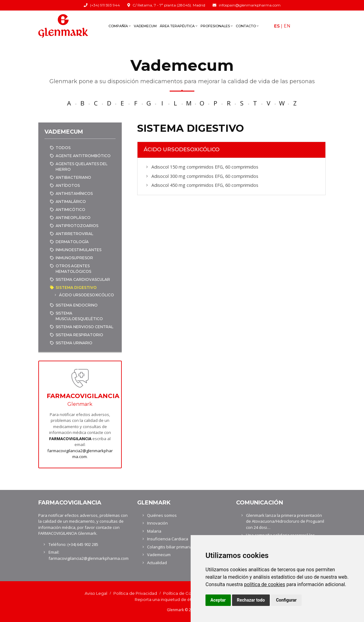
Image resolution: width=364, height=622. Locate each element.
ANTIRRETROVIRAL (74, 234)
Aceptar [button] (218, 600)
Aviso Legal (96, 593)
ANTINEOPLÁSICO (73, 218)
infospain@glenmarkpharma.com (250, 5)
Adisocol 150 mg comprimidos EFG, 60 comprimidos (205, 167)
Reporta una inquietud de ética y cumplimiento (182, 599)
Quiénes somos (162, 515)
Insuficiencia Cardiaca (168, 539)
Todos (63, 148)
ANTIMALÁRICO (71, 202)
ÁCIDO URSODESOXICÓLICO (87, 295)
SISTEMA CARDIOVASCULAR (83, 279)
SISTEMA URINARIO (74, 343)
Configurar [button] (286, 600)
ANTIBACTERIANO (73, 177)
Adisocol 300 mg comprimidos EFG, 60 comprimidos (205, 176)
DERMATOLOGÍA (72, 242)
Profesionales (217, 26)
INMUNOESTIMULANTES (78, 250)
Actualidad (157, 563)
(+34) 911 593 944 (105, 5)
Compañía (120, 26)
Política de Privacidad (135, 593)
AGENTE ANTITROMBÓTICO (83, 156)
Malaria (154, 531)
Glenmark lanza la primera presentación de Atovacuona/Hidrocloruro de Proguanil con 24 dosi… (285, 521)
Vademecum (145, 26)
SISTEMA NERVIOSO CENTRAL (85, 327)
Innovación (157, 523)
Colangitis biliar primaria (170, 547)
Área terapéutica (179, 26)
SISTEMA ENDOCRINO (77, 305)
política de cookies (265, 584)
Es (277, 26)
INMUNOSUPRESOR (74, 258)
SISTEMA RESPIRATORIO (79, 335)
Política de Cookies (183, 593)
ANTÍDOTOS (68, 185)
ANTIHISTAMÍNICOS (74, 193)
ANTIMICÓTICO (70, 210)
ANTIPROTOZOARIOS (77, 226)
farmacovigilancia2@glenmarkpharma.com (80, 454)
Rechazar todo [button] (251, 600)
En (287, 26)
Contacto (247, 26)
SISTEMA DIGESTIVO (76, 287)
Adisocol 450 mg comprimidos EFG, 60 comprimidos (205, 185)
